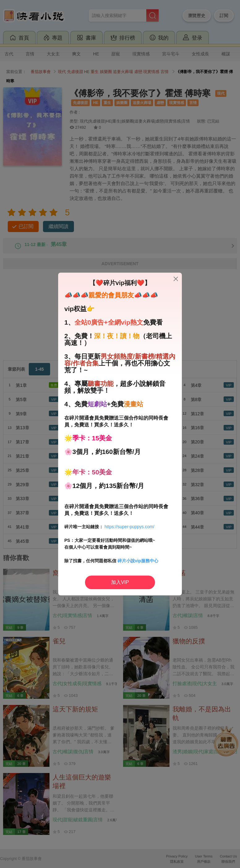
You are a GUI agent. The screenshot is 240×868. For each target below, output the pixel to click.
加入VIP (120, 582)
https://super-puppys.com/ (129, 527)
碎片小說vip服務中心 (138, 561)
